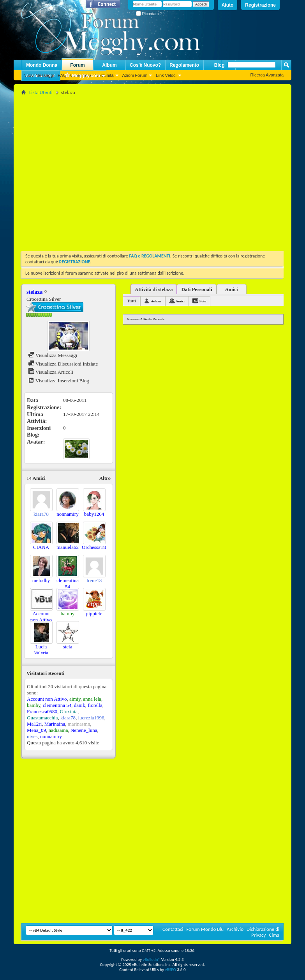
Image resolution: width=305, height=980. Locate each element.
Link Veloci (166, 75)
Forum (77, 65)
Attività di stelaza (154, 289)
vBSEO (170, 970)
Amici (231, 289)
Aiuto (228, 5)
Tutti (131, 301)
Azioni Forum (135, 75)
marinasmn (79, 724)
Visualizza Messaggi (53, 355)
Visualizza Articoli (51, 372)
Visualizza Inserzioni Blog (59, 381)
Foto (203, 301)
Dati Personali (197, 289)
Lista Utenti (41, 92)
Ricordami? (149, 14)
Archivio (235, 929)
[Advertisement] (73, 170)
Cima (274, 935)
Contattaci (173, 929)
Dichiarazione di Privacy (263, 932)
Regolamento (184, 65)
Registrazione (260, 5)
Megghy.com (82, 76)
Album (109, 65)
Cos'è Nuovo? (145, 65)
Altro (105, 478)
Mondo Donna (42, 65)
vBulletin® (151, 960)
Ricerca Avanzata (267, 75)
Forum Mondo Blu (205, 929)
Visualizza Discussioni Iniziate (63, 364)
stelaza (156, 301)
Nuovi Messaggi (39, 75)
